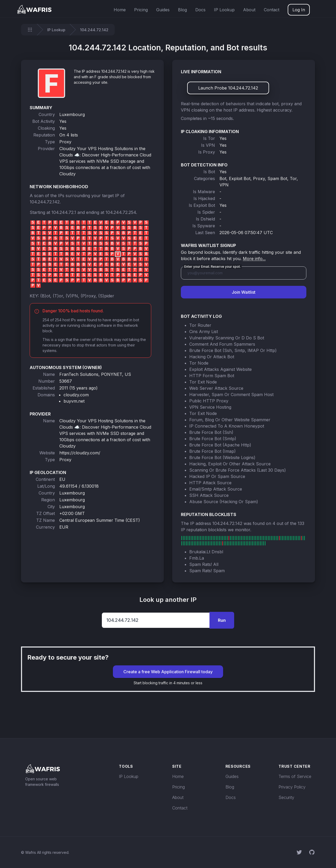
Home (120, 10)
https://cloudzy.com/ (80, 453)
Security (286, 797)
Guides (163, 10)
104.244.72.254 (121, 212)
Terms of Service (295, 776)
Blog (182, 10)
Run (222, 620)
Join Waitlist (244, 292)
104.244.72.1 (64, 212)
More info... (254, 259)
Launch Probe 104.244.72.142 (228, 88)
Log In (299, 10)
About (249, 10)
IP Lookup (224, 10)
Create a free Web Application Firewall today (168, 672)
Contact (272, 10)
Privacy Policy (292, 787)
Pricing (141, 10)
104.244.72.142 (45, 202)
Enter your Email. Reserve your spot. (212, 267)
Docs (200, 10)
